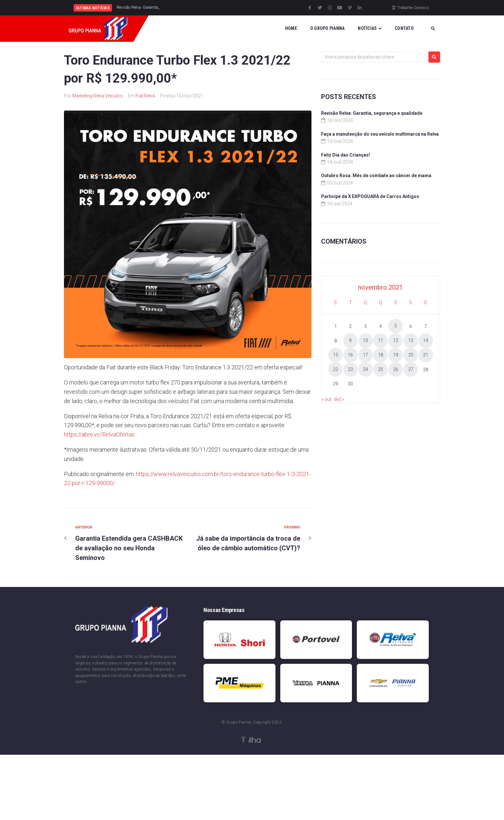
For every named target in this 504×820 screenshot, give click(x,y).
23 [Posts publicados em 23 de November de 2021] (350, 369)
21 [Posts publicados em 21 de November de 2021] (426, 355)
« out (326, 399)
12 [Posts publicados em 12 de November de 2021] (396, 340)
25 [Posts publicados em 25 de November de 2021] (381, 369)
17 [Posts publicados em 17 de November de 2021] (365, 355)
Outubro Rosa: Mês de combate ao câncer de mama (376, 176)
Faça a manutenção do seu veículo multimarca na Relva (380, 134)
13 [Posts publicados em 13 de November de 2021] (411, 340)
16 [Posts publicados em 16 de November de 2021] (350, 355)
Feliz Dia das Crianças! (346, 155)
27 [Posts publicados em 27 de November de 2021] (411, 369)
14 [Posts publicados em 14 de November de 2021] (426, 340)
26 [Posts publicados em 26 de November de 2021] (396, 369)
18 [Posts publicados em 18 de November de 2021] (381, 355)
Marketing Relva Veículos (98, 96)
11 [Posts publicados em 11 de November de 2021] (381, 340)
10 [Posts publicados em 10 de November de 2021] (365, 340)
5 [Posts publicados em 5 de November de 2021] (396, 326)
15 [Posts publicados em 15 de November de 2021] (336, 355)
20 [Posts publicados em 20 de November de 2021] (411, 355)
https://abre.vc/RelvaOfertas (99, 434)
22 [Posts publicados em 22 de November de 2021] (336, 369)
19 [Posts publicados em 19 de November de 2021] (396, 355)
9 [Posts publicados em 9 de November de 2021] (350, 340)
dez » (339, 399)
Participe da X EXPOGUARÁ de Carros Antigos (370, 196)
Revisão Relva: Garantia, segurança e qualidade (372, 113)
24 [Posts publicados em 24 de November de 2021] (365, 369)
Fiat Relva (145, 96)
